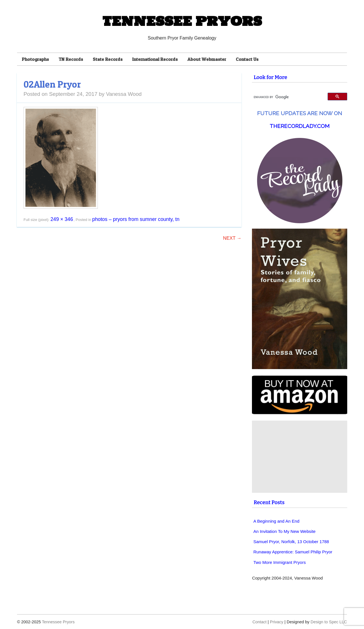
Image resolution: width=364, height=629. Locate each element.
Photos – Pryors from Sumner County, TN (136, 219)
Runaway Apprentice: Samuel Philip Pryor (293, 552)
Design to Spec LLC (329, 622)
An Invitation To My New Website (285, 531)
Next (232, 238)
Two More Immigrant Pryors (280, 562)
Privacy (277, 622)
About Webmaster (207, 59)
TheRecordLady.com (300, 126)
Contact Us (247, 59)
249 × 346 (62, 219)
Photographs (35, 59)
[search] (287, 97)
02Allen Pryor (52, 84)
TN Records (71, 59)
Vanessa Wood (124, 94)
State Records (108, 59)
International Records (155, 59)
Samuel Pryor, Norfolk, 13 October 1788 (291, 542)
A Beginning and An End (276, 521)
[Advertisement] (300, 457)
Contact (260, 622)
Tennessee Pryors (182, 21)
